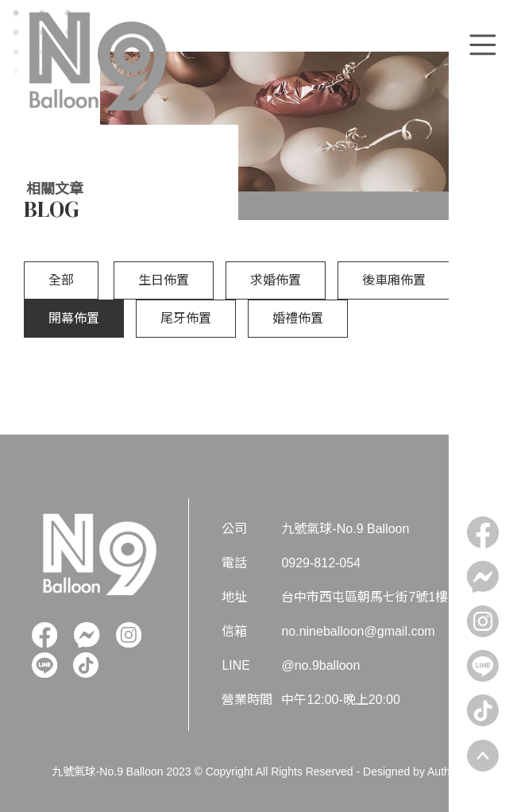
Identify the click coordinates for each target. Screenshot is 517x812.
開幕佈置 (74, 318)
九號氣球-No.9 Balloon (345, 529)
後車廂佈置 (394, 280)
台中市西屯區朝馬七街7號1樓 (365, 597)
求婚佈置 (276, 280)
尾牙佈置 (186, 318)
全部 (61, 280)
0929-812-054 (321, 563)
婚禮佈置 (298, 318)
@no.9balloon (320, 665)
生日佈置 (164, 280)
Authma (446, 771)
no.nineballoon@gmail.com (358, 631)
